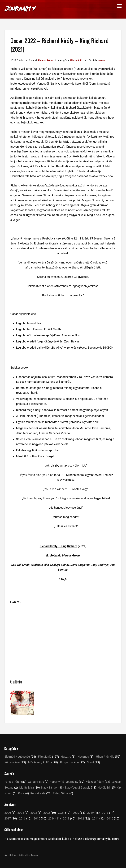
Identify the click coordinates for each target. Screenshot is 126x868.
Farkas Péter (45, 61)
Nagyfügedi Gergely (78, 788)
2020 (76, 813)
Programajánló (69, 762)
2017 (8, 818)
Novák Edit (104, 788)
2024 (21, 813)
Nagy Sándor (50, 788)
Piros (21, 793)
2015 (37, 818)
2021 (61, 813)
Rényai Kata (38, 793)
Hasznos (83, 757)
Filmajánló (76, 61)
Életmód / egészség (17, 757)
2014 (52, 818)
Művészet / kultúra (40, 762)
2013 (66, 818)
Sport (91, 762)
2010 (110, 818)
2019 (91, 813)
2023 (34, 813)
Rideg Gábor (61, 793)
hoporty (55, 782)
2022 (47, 813)
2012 (81, 818)
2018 (105, 813)
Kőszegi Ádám (95, 782)
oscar (102, 61)
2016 (22, 818)
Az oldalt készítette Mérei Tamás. (21, 855)
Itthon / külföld (105, 757)
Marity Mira (26, 788)
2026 (8, 813)
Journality (72, 782)
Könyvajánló (12, 762)
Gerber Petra (36, 782)
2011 (95, 818)
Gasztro (66, 757)
